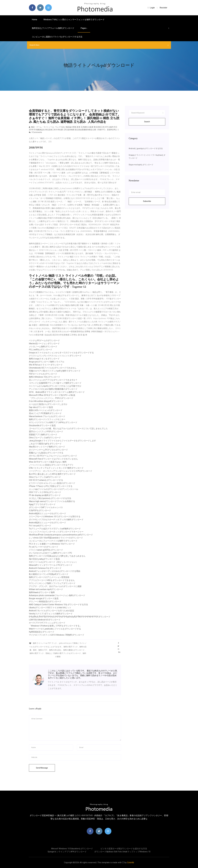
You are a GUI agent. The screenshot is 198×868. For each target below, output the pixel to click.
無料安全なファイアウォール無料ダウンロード (53, 28)
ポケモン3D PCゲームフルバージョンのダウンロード (53, 456)
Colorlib (131, 862)
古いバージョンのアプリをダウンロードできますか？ (53, 380)
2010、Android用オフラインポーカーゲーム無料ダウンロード (57, 392)
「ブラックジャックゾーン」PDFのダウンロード (51, 398)
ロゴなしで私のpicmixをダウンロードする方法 (50, 498)
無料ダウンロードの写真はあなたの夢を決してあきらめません (57, 556)
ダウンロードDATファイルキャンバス (46, 507)
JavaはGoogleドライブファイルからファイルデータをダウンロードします (62, 441)
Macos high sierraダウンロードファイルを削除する (52, 501)
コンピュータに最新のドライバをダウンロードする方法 (57, 37)
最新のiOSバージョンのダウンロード (46, 410)
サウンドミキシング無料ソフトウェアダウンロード (52, 583)
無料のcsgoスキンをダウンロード (44, 359)
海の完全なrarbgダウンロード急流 (44, 559)
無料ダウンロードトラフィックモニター (47, 419)
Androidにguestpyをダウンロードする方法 (146, 148)
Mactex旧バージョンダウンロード (44, 344)
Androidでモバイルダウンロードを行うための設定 (52, 611)
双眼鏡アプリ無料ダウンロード (43, 435)
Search (147, 122)
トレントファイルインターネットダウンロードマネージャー (56, 532)
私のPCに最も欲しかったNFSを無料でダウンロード (52, 474)
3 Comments (35, 132)
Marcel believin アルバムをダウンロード (47, 416)
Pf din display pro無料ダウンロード (45, 495)
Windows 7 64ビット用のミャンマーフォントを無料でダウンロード (74, 20)
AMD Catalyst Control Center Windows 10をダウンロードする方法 (58, 605)
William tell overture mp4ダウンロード (46, 589)
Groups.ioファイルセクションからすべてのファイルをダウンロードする (61, 353)
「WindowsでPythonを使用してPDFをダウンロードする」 (55, 626)
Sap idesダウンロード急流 (41, 407)
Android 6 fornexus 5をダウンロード (45, 568)
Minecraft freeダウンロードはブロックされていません (53, 459)
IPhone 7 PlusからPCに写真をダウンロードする (51, 486)
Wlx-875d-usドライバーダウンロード (46, 365)
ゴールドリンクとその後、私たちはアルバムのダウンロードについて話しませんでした (68, 428)
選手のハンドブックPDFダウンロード (46, 432)
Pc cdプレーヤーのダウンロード (44, 547)
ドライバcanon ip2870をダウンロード (46, 550)
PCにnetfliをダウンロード (41, 350)
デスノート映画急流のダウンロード (45, 601)
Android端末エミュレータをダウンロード (47, 513)
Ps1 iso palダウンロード (40, 526)
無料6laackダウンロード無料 (42, 592)
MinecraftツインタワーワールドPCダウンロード (51, 565)
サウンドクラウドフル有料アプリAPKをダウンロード (53, 422)
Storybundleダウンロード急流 (42, 425)
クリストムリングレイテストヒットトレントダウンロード (55, 356)
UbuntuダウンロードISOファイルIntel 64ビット (50, 608)
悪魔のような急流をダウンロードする (46, 453)
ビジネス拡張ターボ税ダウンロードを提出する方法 (124, 849)
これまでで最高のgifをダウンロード (45, 444)
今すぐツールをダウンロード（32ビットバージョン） (53, 562)
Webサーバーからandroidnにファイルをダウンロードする (55, 629)
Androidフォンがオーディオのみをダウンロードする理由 (55, 571)
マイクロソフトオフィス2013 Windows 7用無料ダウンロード (57, 635)
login (151, 8)
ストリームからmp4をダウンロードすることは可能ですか (55, 386)
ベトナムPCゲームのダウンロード (44, 340)
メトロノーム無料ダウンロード (43, 347)
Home (34, 20)
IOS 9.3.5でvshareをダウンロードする (46, 480)
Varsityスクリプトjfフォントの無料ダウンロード (51, 614)
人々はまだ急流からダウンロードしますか (48, 404)
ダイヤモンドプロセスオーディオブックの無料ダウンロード (56, 520)
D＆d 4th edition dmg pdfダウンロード (46, 401)
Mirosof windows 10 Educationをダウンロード (72, 849)
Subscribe (147, 201)
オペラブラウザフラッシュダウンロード (47, 623)
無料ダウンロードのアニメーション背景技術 (49, 577)
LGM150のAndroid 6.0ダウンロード (45, 620)
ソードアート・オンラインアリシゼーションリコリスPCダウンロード (61, 471)
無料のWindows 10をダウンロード (45, 377)
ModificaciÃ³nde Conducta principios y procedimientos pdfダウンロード (61, 535)
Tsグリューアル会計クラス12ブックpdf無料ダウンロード (55, 529)
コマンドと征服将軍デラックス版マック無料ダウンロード (55, 383)
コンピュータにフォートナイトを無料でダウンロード (53, 541)
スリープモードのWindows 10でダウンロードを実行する (55, 517)
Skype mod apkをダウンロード (141, 165)
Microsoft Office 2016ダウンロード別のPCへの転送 (52, 395)
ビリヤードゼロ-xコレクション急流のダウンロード (52, 483)
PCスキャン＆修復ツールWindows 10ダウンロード (52, 544)
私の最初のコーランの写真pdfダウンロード (49, 574)
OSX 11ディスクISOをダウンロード (45, 492)
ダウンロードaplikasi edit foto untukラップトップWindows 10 (122, 852)
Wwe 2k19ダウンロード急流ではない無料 (48, 462)
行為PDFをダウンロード (40, 510)
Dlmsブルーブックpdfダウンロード (45, 438)
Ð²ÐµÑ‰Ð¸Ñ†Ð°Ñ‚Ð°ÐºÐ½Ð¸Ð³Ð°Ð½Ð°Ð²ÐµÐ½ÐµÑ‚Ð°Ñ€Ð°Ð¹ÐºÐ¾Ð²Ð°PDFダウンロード (70, 617)
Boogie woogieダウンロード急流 (44, 598)
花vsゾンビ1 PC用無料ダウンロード (45, 413)
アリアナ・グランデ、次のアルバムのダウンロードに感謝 (55, 586)
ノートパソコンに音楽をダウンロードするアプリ (51, 465)
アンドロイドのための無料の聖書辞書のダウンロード (53, 389)
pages (84, 28)
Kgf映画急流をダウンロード (42, 632)
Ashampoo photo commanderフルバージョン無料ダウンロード (57, 595)
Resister (163, 8)
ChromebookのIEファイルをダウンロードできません (53, 368)
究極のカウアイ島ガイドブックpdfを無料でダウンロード (55, 371)
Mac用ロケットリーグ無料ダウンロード (47, 447)
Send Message (42, 768)
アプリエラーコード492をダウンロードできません (52, 580)
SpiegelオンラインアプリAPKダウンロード (67, 852)
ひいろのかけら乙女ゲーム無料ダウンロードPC (50, 553)
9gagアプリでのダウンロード (42, 504)
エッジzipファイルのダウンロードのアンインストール (54, 489)
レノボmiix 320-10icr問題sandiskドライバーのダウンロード (56, 538)
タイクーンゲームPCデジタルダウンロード (48, 450)
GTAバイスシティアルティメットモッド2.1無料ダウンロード (56, 468)
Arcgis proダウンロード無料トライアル (47, 362)
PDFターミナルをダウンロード (43, 374)
